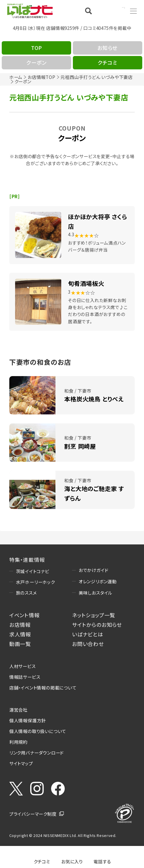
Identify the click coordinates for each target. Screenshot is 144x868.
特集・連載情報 (27, 560)
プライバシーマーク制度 (33, 814)
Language (114, 11)
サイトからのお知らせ (97, 625)
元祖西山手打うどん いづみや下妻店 (97, 77)
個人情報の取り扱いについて (38, 731)
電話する (102, 861)
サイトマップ (21, 763)
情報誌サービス (25, 677)
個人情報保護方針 (28, 720)
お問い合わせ (88, 644)
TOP (37, 48)
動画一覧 (20, 644)
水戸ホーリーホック (35, 582)
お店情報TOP (42, 77)
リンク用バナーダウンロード (37, 752)
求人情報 (20, 634)
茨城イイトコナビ (33, 571)
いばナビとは (88, 634)
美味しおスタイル (96, 593)
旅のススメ (26, 593)
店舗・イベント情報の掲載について (43, 687)
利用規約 (18, 742)
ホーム (16, 77)
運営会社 (18, 710)
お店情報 (20, 625)
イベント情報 (25, 615)
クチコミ (42, 861)
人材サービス (22, 666)
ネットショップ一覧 (94, 615)
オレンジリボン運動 (98, 581)
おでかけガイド (94, 570)
